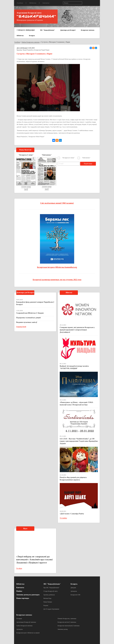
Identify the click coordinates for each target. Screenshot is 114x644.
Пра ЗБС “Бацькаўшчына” (51, 588)
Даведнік (73, 588)
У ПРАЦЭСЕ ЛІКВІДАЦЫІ (26, 30)
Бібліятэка (33, 3)
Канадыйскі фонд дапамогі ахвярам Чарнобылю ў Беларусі (35, 303)
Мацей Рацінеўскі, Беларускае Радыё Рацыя (36, 50)
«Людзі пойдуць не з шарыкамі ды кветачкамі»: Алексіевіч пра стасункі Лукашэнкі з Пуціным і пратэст (34, 560)
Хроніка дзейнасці (49, 595)
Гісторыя (19, 619)
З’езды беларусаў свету (51, 591)
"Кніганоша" (86, 158)
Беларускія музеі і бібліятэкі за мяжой (28, 633)
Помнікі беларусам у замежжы (67, 619)
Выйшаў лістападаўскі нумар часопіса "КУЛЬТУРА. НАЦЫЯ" (74, 367)
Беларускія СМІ (75, 595)
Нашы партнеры (23, 598)
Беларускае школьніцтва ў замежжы (69, 626)
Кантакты (46, 3)
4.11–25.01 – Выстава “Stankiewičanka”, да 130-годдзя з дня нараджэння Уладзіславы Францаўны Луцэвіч (79, 441)
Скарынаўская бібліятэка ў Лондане (30, 313)
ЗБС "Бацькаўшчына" (47, 30)
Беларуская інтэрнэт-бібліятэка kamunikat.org (57, 267)
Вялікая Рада (47, 598)
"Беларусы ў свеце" (68, 158)
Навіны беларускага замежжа (30, 42)
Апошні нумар (26, 187)
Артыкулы (74, 591)
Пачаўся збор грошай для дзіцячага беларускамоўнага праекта (73, 479)
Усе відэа (19, 568)
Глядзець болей (21, 327)
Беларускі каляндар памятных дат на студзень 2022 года (57, 280)
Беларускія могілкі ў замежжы (67, 622)
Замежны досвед (63, 629)
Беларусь (32, 36)
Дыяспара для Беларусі (68, 30)
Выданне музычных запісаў (27, 322)
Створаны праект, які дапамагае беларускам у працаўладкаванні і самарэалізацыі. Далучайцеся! (77, 330)
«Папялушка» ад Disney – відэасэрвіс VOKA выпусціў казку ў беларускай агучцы (76, 404)
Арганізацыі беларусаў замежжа (26, 622)
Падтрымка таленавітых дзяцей (28, 318)
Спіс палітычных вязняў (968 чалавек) (57, 203)
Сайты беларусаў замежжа (24, 626)
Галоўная (20, 3)
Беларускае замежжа (88, 30)
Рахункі (46, 605)
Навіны (19, 591)
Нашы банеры (48, 602)
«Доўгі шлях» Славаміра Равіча (72, 514)
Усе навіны (63, 518)
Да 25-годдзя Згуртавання (51, 609)
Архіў (26, 189)
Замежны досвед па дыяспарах (28, 595)
